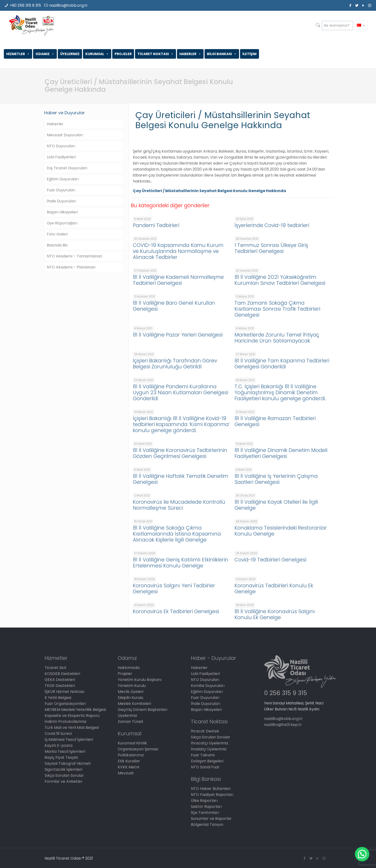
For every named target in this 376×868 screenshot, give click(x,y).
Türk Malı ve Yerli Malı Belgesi (72, 728)
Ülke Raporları (204, 801)
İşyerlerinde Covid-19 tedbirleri (272, 225)
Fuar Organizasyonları (65, 704)
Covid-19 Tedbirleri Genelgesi (270, 560)
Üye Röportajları (62, 223)
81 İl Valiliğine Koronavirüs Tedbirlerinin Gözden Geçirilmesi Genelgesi (180, 453)
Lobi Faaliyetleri (61, 157)
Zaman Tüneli (130, 722)
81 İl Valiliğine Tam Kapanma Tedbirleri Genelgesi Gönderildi (282, 364)
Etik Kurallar (129, 761)
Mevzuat (126, 773)
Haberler (55, 124)
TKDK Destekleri (60, 686)
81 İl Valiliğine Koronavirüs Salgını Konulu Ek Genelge (275, 614)
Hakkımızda (129, 668)
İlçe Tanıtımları (205, 813)
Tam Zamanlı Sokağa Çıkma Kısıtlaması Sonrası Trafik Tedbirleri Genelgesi (277, 309)
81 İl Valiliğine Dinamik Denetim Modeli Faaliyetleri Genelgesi (281, 453)
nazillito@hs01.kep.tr (283, 725)
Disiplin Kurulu (130, 698)
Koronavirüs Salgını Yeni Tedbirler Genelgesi (174, 588)
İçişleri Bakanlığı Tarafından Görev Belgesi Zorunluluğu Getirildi (175, 364)
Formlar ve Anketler (64, 781)
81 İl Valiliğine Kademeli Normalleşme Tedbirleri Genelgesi (178, 280)
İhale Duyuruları (61, 201)
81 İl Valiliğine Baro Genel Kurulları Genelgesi (174, 306)
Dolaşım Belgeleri (207, 761)
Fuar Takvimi (203, 755)
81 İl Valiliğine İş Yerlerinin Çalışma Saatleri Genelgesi (276, 479)
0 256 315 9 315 (285, 693)
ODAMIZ (45, 54)
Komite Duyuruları (208, 686)
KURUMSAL (97, 54)
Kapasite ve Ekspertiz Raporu (72, 716)
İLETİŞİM (250, 54)
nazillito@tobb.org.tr (68, 5)
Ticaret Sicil (55, 668)
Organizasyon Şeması (138, 749)
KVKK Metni (128, 767)
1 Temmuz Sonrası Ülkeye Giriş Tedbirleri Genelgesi (271, 248)
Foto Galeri (57, 234)
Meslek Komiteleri (134, 704)
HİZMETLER (18, 54)
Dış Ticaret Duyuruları (67, 168)
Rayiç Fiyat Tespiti (61, 757)
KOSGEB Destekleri (62, 674)
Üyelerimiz (127, 716)
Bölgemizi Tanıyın (207, 825)
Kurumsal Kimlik (132, 743)
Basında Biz (57, 245)
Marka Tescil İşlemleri (65, 751)
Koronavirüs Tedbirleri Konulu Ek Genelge (274, 588)
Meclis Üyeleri (131, 692)
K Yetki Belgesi (58, 698)
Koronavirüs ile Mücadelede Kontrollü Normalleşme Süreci (179, 505)
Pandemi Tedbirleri (156, 225)
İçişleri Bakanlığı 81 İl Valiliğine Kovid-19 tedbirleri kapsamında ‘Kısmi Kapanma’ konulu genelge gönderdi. (181, 424)
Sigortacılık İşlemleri (63, 769)
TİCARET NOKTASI (156, 54)
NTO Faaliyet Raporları (212, 795)
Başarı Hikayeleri (62, 212)
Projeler (125, 674)
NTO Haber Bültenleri (211, 789)
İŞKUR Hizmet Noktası (65, 692)
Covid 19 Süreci (58, 734)
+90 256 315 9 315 (25, 5)
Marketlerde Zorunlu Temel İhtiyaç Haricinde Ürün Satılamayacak (277, 338)
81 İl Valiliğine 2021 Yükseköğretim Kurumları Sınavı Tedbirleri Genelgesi (280, 280)
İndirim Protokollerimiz (66, 722)
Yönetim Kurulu (132, 686)
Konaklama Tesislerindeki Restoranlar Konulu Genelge (281, 531)
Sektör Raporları (206, 807)
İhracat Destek (205, 731)
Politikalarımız (131, 755)
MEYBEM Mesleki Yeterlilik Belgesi (75, 710)
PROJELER (123, 54)
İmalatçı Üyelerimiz (209, 749)
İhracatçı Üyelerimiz (210, 743)
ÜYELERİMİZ (70, 54)
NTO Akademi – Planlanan (71, 267)
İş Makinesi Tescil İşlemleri (69, 740)
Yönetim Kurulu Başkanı (140, 680)
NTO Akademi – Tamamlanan (74, 256)
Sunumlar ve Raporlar (211, 819)
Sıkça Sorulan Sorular (64, 775)
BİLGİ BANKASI (222, 54)
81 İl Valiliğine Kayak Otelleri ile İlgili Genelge (276, 505)
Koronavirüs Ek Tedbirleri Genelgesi (176, 611)
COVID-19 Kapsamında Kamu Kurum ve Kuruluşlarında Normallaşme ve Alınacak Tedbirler (178, 251)
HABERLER (190, 54)
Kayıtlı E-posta (59, 745)
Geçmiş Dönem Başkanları (143, 710)
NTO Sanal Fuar (205, 767)
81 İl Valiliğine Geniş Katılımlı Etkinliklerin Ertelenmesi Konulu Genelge (181, 563)
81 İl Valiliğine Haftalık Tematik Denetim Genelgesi (181, 479)
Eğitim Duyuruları (63, 179)
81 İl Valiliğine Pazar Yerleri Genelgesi (178, 335)
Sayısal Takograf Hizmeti (68, 763)
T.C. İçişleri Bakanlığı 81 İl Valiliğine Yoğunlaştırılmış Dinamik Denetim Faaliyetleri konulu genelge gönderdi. (280, 392)
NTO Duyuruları (61, 146)
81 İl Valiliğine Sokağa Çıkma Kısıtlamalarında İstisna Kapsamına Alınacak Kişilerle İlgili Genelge (177, 534)
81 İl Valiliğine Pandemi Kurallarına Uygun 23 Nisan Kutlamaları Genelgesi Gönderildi (180, 392)
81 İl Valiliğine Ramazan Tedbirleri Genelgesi (275, 421)
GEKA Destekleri (60, 680)
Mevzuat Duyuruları (65, 135)
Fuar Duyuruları (61, 190)
